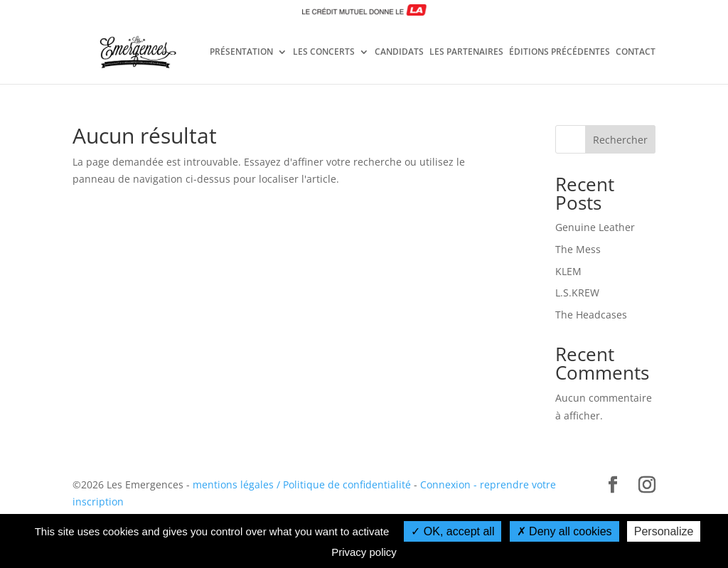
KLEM (568, 271)
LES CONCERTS (324, 53)
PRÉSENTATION (241, 53)
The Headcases (591, 315)
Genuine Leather (595, 227)
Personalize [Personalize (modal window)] (664, 531)
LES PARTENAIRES (466, 53)
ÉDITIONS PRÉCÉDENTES (560, 53)
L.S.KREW (577, 293)
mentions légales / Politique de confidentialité (302, 484)
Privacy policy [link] (364, 552)
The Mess (578, 249)
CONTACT (636, 53)
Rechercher (620, 140)
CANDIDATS (399, 53)
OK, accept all (453, 531)
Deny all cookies (564, 531)
